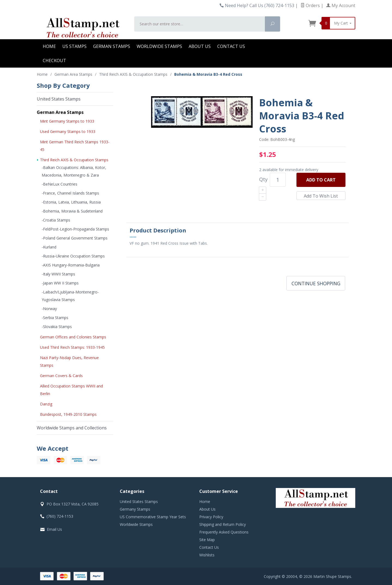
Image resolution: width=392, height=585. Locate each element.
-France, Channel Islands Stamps (70, 193)
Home (49, 46)
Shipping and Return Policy (223, 524)
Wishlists (207, 555)
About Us (200, 46)
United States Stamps (59, 99)
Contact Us (231, 46)
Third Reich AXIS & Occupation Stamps (74, 160)
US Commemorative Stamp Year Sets (153, 517)
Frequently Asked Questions (224, 532)
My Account (341, 5)
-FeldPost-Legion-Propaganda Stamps (75, 229)
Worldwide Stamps (159, 46)
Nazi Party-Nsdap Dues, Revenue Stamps (69, 361)
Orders (310, 5)
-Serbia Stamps (55, 318)
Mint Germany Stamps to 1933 (67, 121)
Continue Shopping (316, 283)
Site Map (207, 540)
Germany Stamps (135, 509)
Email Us (54, 529)
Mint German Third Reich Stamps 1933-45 (75, 146)
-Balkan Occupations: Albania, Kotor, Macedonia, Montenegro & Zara (74, 171)
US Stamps (74, 46)
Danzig (46, 404)
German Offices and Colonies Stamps (73, 337)
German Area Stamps (60, 112)
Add (321, 180)
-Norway (49, 309)
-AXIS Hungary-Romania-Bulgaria (71, 265)
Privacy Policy (211, 517)
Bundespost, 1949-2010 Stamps (68, 414)
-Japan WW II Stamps (60, 283)
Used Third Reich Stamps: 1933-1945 (72, 347)
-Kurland (49, 247)
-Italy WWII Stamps (58, 274)
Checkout (54, 60)
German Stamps (112, 46)
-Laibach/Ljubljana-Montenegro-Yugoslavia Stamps (70, 296)
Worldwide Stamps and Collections (72, 428)
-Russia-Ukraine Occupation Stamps (73, 256)
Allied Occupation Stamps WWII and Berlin (71, 390)
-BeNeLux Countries (59, 184)
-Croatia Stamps (56, 220)
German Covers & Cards (61, 376)
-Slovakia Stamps (57, 327)
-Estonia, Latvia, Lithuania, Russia (71, 202)
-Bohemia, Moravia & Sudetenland (72, 211)
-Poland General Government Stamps (75, 238)
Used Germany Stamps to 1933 (68, 131)
